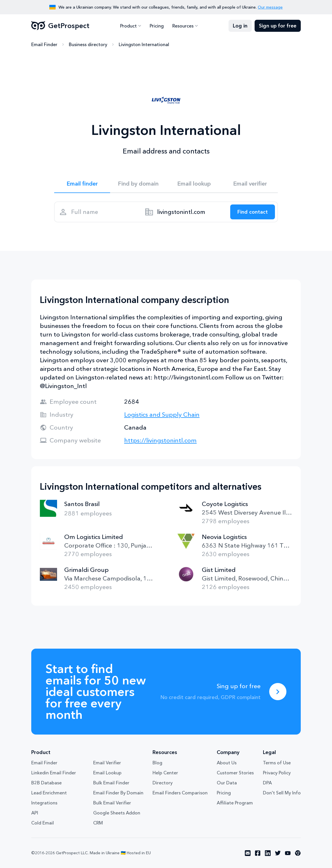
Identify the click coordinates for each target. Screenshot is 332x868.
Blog (157, 763)
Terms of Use (277, 763)
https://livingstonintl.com (160, 440)
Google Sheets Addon (117, 813)
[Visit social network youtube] (288, 853)
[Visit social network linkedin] (268, 853)
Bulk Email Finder (111, 783)
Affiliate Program (235, 803)
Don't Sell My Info (282, 793)
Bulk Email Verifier (112, 803)
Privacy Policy (277, 773)
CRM (98, 823)
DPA (267, 783)
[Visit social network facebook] (258, 853)
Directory (163, 783)
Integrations (44, 803)
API (35, 813)
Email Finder (44, 44)
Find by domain (138, 184)
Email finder (82, 184)
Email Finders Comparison (180, 793)
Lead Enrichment (49, 793)
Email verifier (250, 184)
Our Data (227, 783)
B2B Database (46, 783)
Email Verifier (107, 763)
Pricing (157, 26)
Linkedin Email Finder (54, 773)
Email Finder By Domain (118, 793)
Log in (240, 26)
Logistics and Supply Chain (162, 415)
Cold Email (43, 823)
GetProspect (60, 26)
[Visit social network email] (248, 853)
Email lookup (194, 184)
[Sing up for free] (278, 692)
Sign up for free (278, 26)
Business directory (88, 44)
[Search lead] (253, 212)
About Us (227, 763)
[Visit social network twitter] (278, 853)
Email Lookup (107, 773)
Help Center (165, 773)
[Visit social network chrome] (298, 853)
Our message (270, 7)
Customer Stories (235, 773)
